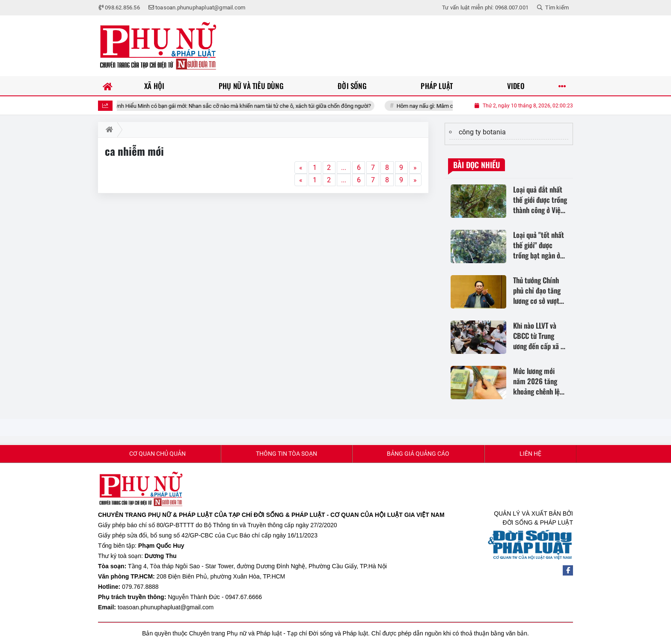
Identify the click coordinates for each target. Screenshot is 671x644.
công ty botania (482, 132)
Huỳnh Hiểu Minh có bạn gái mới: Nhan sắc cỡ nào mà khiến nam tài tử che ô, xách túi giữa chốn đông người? (251, 106)
